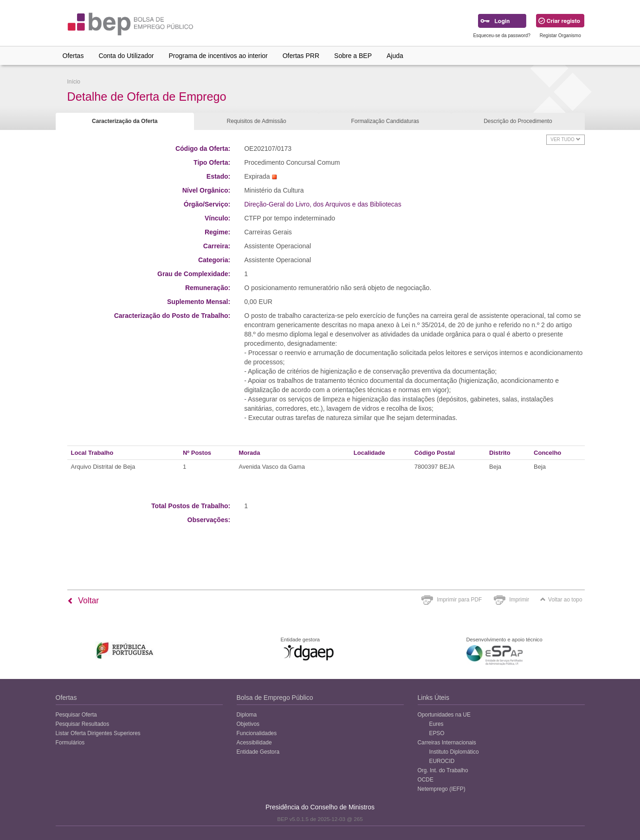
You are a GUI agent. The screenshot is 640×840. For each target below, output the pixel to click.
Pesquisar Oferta (76, 715)
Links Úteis (433, 698)
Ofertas (73, 56)
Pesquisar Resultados (83, 724)
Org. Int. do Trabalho (443, 770)
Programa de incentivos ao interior (218, 56)
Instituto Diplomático (454, 752)
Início (74, 82)
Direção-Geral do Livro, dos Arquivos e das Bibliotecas (323, 204)
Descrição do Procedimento (518, 121)
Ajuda (395, 56)
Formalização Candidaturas (385, 121)
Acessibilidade (254, 743)
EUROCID (442, 761)
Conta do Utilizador (126, 56)
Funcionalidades (257, 733)
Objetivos (248, 724)
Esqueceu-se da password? (501, 36)
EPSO (437, 733)
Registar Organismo (560, 36)
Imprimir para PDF (459, 600)
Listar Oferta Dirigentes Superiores (98, 733)
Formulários (70, 743)
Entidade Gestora (258, 752)
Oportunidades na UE (444, 715)
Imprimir (519, 600)
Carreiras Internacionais (447, 743)
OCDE (426, 780)
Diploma (247, 715)
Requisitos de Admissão (257, 121)
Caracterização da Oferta (125, 121)
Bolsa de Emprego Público (275, 698)
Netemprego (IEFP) (442, 789)
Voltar (83, 601)
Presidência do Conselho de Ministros (320, 807)
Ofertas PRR (301, 56)
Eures (436, 724)
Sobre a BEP (353, 56)
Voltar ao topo (561, 600)
